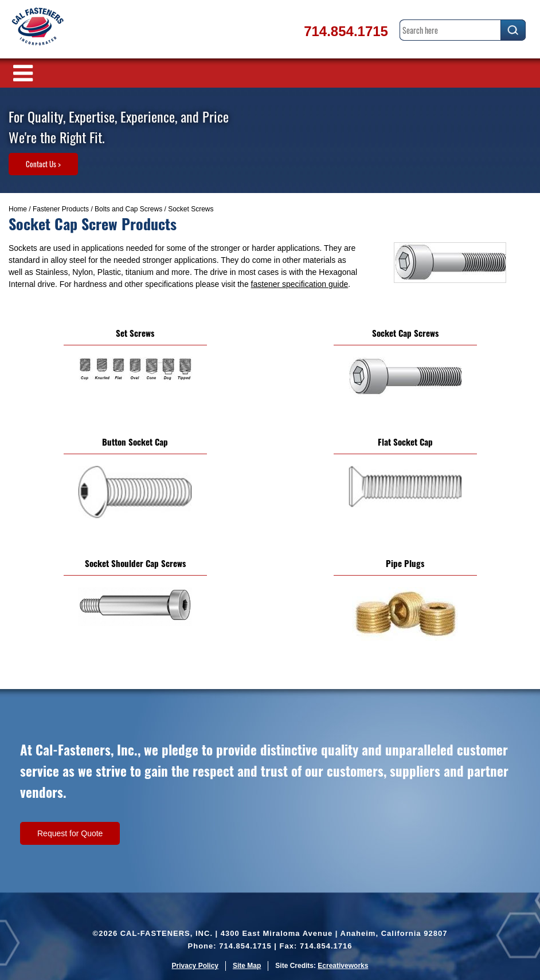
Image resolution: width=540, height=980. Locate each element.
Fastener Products (61, 209)
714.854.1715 (346, 31)
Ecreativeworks (343, 966)
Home (18, 209)
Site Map (247, 966)
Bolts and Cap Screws (128, 209)
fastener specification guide (300, 284)
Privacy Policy (195, 966)
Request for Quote (70, 833)
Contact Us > (43, 164)
